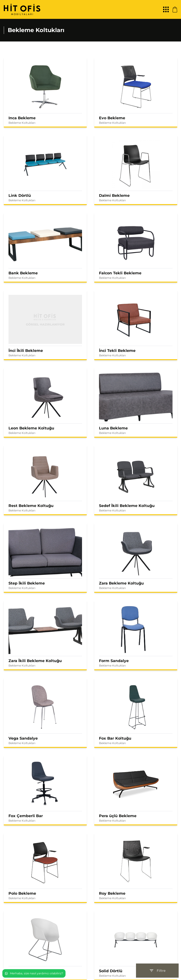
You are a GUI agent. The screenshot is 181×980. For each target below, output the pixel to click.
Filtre (157, 971)
